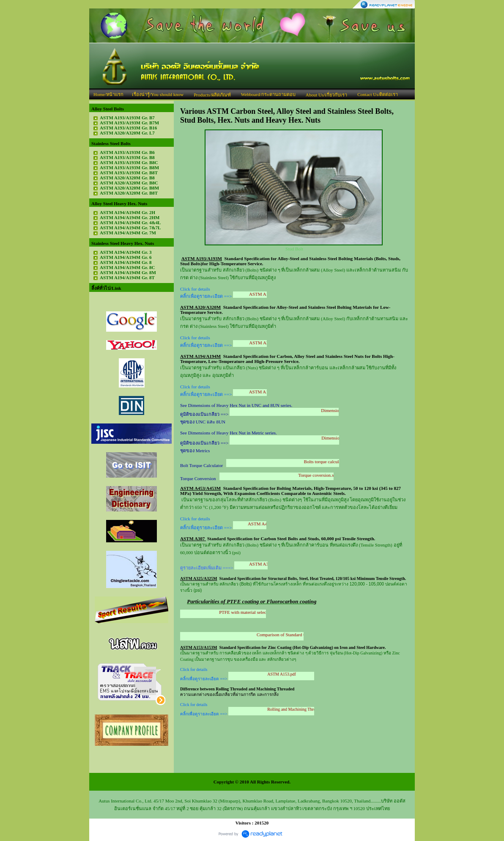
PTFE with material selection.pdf (258, 612)
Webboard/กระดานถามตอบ (268, 94)
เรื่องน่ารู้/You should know (158, 94)
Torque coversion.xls (324, 475)
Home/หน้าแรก (108, 94)
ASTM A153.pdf (290, 674)
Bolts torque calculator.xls (335, 462)
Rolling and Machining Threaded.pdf (307, 709)
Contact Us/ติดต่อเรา (378, 94)
